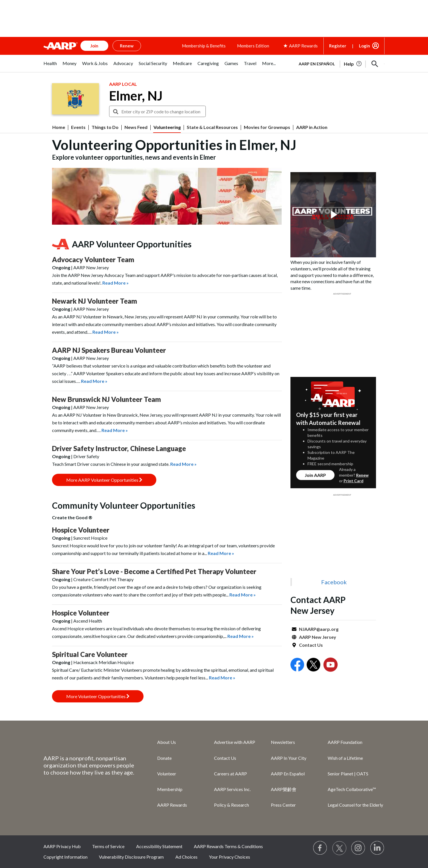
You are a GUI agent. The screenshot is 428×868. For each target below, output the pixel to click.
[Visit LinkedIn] (377, 848)
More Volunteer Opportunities (98, 696)
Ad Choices (186, 857)
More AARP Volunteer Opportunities (104, 480)
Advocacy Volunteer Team (93, 259)
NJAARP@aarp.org (319, 629)
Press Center (283, 805)
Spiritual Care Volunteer (90, 654)
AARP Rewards (172, 805)
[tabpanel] (339, 63)
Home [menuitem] (59, 127)
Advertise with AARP (235, 742)
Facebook (334, 582)
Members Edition (253, 46)
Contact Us (311, 645)
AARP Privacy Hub (62, 846)
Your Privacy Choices (229, 857)
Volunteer (167, 774)
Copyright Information (66, 857)
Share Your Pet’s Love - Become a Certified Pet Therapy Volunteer (154, 571)
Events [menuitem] (78, 127)
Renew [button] (127, 46)
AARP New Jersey (318, 637)
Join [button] (94, 46)
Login (364, 46)
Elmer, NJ (136, 96)
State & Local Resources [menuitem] (212, 127)
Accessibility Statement (159, 846)
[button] (375, 64)
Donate (164, 758)
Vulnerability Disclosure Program (131, 857)
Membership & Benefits (204, 46)
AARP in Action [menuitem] (312, 127)
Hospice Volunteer (81, 530)
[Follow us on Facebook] (320, 848)
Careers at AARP (230, 774)
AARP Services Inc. (232, 789)
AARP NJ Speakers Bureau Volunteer (109, 350)
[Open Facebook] (297, 665)
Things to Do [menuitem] (105, 127)
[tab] (50, 66)
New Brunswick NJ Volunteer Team (106, 399)
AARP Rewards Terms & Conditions (228, 846)
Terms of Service (108, 846)
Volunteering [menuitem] (167, 127)
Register (338, 46)
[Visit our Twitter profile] (339, 848)
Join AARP (315, 475)
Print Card (354, 481)
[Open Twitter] (313, 665)
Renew (362, 475)
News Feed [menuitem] (136, 127)
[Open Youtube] (331, 665)
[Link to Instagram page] (358, 848)
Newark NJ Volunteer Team (94, 301)
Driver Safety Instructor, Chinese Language (119, 448)
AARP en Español (317, 64)
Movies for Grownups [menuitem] (267, 127)
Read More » (116, 283)
